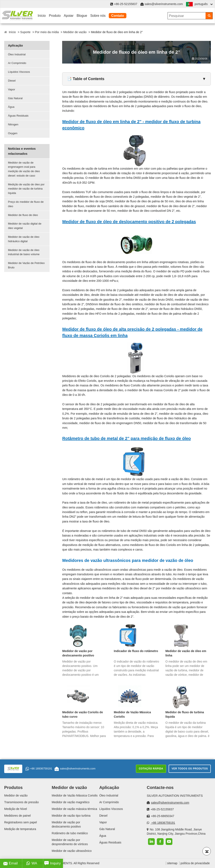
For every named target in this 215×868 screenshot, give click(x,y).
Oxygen (13, 133)
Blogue (82, 16)
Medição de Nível (16, 809)
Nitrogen (13, 124)
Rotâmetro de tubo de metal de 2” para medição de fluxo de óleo (126, 438)
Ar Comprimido (17, 63)
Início (42, 16)
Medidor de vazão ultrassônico (72, 851)
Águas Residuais (18, 116)
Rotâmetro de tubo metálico (70, 833)
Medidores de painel (17, 816)
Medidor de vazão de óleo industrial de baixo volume (24, 252)
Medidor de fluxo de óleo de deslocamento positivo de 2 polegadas (129, 222)
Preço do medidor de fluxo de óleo (26, 204)
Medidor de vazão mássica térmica (74, 809)
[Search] (209, 16)
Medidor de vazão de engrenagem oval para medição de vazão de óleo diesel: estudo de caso (24, 169)
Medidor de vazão (75, 32)
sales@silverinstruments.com (164, 4)
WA (32, 863)
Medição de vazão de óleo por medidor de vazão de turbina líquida (26, 189)
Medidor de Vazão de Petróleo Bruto (26, 265)
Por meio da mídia (47, 32)
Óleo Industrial (17, 54)
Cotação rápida (151, 769)
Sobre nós (98, 16)
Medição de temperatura (20, 829)
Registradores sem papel (21, 822)
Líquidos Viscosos (19, 72)
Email (11, 863)
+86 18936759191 (39, 769)
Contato (118, 16)
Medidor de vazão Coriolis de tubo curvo (83, 714)
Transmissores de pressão (21, 802)
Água (11, 107)
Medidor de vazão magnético (71, 802)
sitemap (172, 863)
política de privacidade (195, 863)
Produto (55, 16)
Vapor (12, 89)
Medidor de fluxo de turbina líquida (185, 714)
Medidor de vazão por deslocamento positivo (78, 653)
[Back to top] (207, 851)
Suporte (25, 32)
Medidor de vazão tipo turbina (71, 816)
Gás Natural (15, 98)
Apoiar (69, 16)
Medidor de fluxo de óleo (23, 215)
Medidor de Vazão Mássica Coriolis (132, 714)
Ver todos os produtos (190, 769)
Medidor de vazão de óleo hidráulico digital (24, 239)
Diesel (12, 81)
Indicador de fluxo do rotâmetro (136, 651)
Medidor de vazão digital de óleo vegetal (25, 226)
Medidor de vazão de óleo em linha (186, 653)
